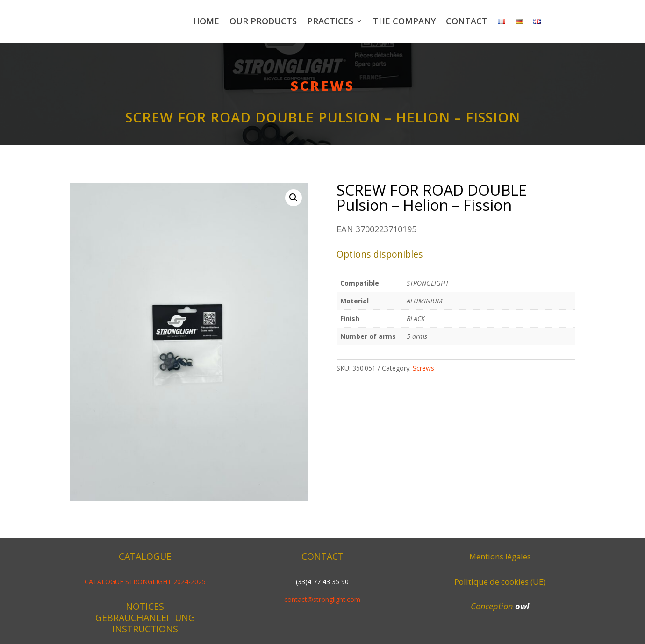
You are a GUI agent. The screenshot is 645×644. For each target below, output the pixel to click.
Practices (330, 21)
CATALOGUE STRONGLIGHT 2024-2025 (145, 582)
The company (404, 21)
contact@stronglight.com (322, 599)
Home (206, 21)
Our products (263, 21)
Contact (467, 21)
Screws (323, 86)
